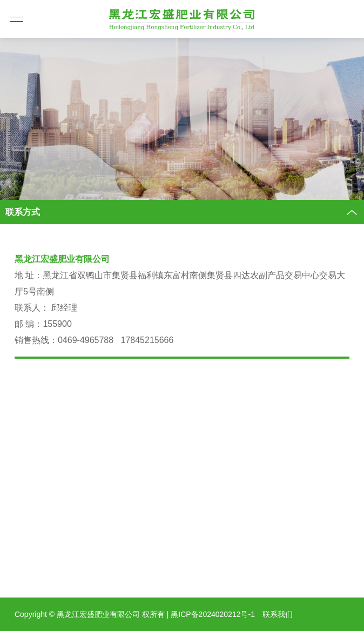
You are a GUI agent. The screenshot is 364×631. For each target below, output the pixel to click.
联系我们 (278, 614)
